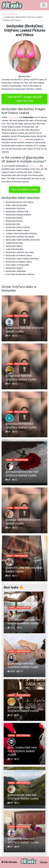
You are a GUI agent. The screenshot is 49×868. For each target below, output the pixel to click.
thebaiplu (21, 139)
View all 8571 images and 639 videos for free (24, 99)
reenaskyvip (13, 117)
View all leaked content (24, 190)
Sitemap (44, 862)
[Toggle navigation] (44, 5)
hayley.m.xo (34, 166)
